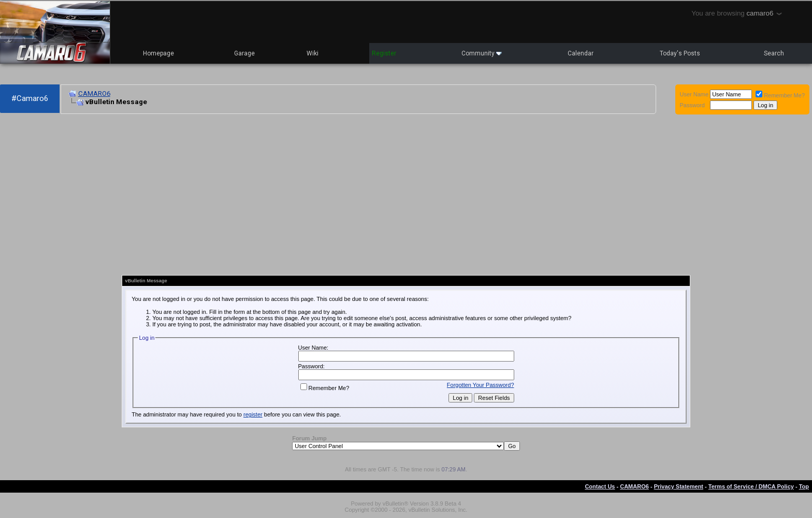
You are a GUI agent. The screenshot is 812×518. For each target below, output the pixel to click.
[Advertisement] (280, 195)
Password (692, 105)
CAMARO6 (94, 93)
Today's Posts (680, 53)
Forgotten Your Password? (481, 385)
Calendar (581, 53)
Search (774, 53)
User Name (694, 94)
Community (482, 53)
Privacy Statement (679, 486)
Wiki (313, 53)
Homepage (158, 53)
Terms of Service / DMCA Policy (751, 486)
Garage (244, 53)
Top (804, 486)
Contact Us (600, 486)
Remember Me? (780, 95)
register (253, 414)
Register (384, 53)
